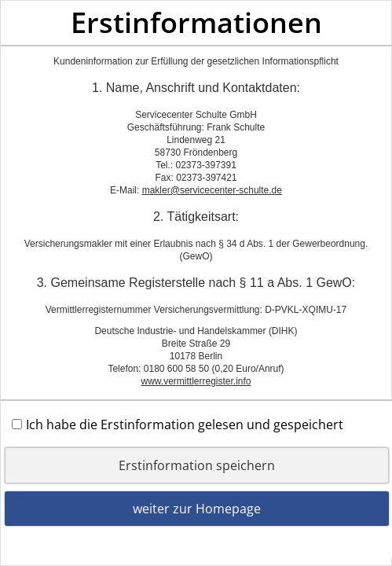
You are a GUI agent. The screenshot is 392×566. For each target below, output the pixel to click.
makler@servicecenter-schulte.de (212, 190)
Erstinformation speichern (197, 465)
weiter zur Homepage (197, 509)
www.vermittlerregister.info (196, 381)
